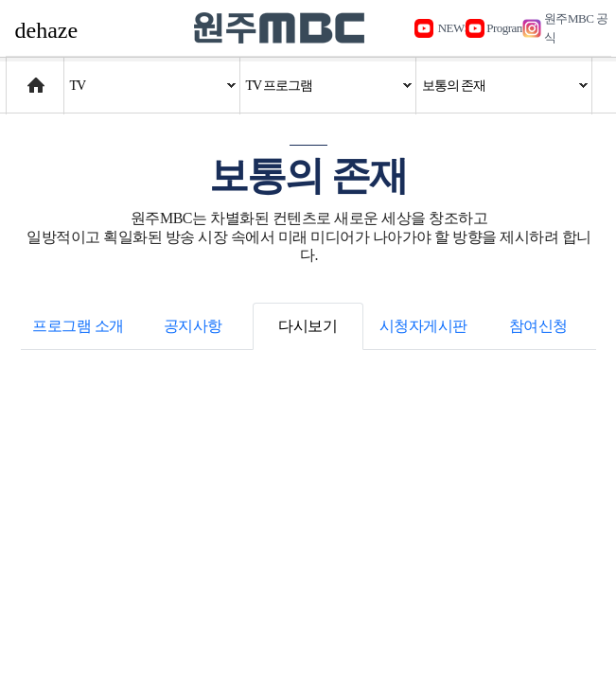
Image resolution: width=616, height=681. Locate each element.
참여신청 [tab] (538, 326)
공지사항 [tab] (193, 326)
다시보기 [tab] (308, 326)
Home (24, 76)
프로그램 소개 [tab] (78, 326)
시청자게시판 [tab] (423, 326)
